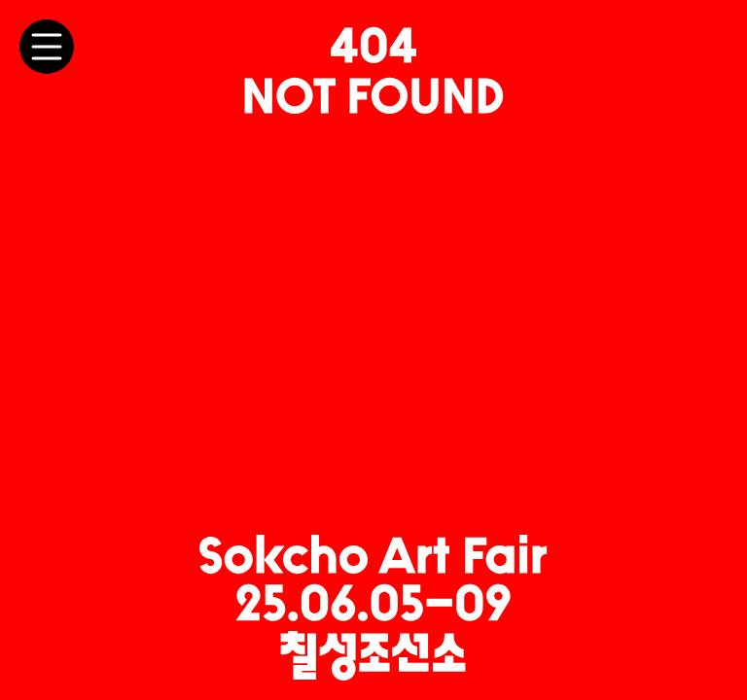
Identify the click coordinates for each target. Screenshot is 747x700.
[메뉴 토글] (47, 47)
